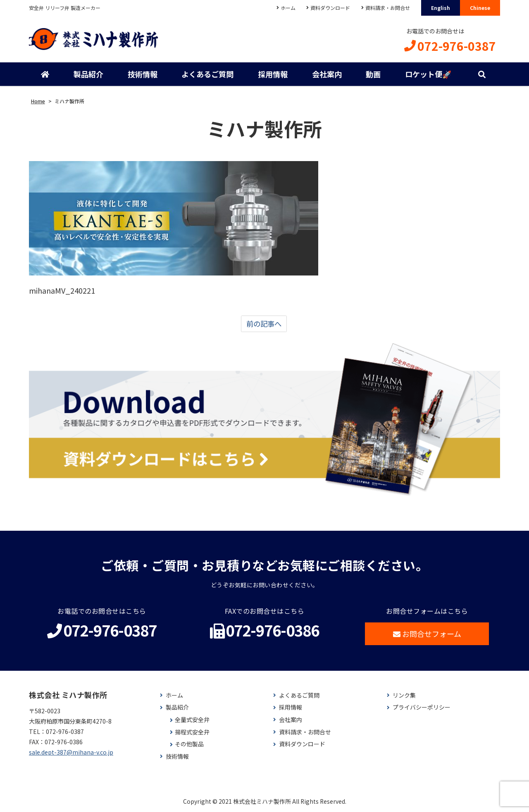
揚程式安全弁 (192, 732)
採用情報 (273, 74)
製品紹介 (88, 74)
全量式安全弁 (192, 721)
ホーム (288, 8)
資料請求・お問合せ (388, 8)
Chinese (480, 8)
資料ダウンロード (330, 8)
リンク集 (404, 696)
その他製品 (189, 745)
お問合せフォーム (427, 634)
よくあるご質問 (207, 74)
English (441, 8)
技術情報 (143, 74)
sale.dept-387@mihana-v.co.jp (71, 753)
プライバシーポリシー (422, 708)
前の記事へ (264, 324)
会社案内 (327, 74)
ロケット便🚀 (428, 74)
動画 (373, 74)
